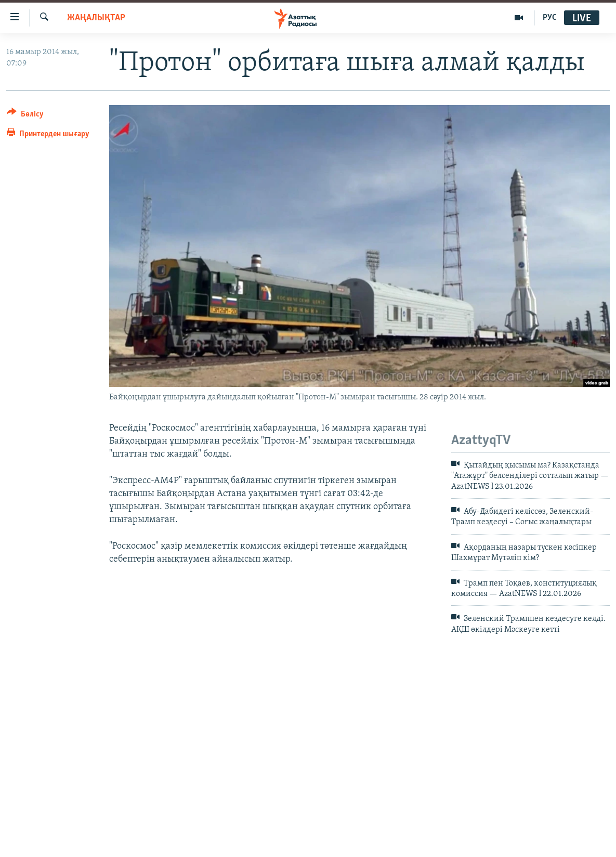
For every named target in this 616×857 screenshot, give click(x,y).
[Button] (25, 116)
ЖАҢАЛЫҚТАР (96, 18)
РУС (550, 18)
